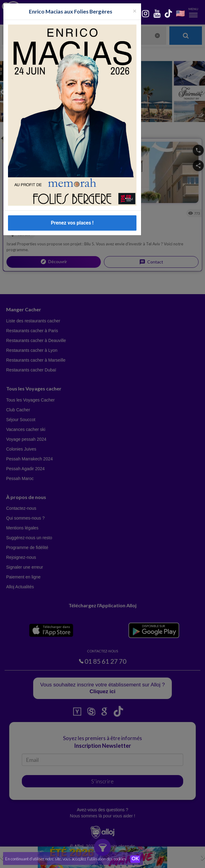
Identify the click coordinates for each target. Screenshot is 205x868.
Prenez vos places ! (72, 223)
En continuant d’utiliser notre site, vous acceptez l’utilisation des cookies (66, 859)
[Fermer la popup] (135, 11)
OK (135, 859)
